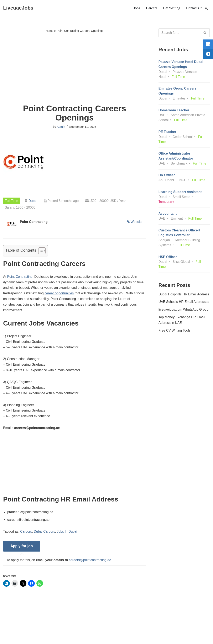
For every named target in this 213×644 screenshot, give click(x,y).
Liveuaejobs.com (16, 639)
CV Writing (171, 8)
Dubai (33, 201)
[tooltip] (207, 45)
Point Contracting (19, 277)
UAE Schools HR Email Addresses (184, 309)
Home (49, 31)
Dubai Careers (45, 534)
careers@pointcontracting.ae (91, 562)
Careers (151, 8)
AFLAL (54, 639)
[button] (201, 8)
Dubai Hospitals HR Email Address (184, 301)
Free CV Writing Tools (175, 337)
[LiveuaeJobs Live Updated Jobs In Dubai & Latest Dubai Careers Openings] (18, 8)
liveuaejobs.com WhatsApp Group (184, 316)
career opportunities (60, 294)
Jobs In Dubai (68, 534)
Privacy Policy (36, 628)
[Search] (206, 8)
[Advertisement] (75, 69)
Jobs (136, 8)
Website (136, 222)
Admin (61, 127)
